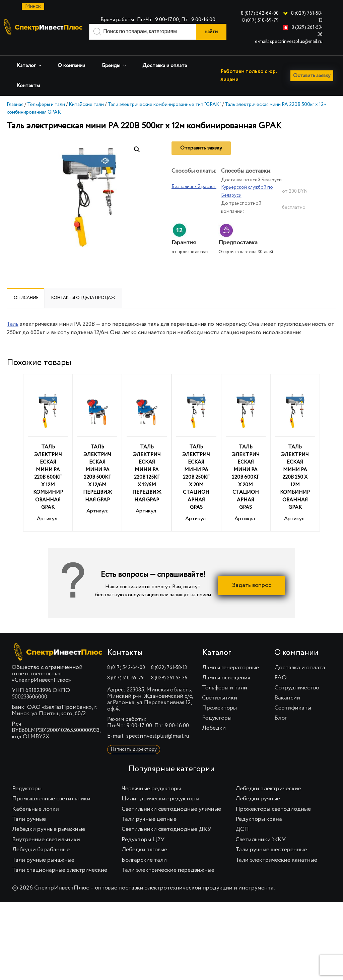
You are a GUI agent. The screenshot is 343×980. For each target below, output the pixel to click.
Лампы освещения (226, 689)
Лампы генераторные (230, 679)
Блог (281, 729)
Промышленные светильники (51, 810)
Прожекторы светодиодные (273, 820)
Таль (13, 336)
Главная (15, 116)
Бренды (115, 66)
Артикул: (48, 465)
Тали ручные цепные (149, 831)
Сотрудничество (297, 699)
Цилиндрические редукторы (160, 810)
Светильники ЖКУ (261, 851)
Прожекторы (219, 719)
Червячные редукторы (151, 800)
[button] (137, 161)
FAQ (281, 689)
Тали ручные (29, 831)
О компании (71, 66)
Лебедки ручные (258, 810)
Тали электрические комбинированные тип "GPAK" (164, 116)
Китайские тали (86, 116)
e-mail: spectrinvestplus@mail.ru (289, 42)
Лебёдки (214, 739)
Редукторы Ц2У (143, 851)
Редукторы (217, 729)
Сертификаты (293, 719)
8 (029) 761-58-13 (169, 679)
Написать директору (134, 761)
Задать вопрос (252, 597)
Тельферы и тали (46, 116)
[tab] (26, 309)
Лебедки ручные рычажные (49, 841)
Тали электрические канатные (276, 871)
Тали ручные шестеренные (271, 861)
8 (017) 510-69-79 (260, 20)
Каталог (29, 66)
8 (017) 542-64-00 (260, 13)
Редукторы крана (259, 831)
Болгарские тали (144, 871)
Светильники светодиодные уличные (171, 820)
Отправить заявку (201, 160)
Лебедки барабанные (41, 861)
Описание (26, 309)
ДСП (242, 841)
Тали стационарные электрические (60, 881)
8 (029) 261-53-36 (169, 689)
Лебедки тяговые (144, 861)
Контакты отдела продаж (83, 309)
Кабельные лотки (36, 820)
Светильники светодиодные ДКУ (166, 841)
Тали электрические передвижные (168, 881)
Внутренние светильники (46, 851)
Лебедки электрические (268, 800)
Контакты (28, 86)
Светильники (220, 709)
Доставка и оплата (165, 66)
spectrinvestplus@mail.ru (158, 748)
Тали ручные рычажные (43, 871)
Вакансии (287, 709)
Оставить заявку (31, 102)
